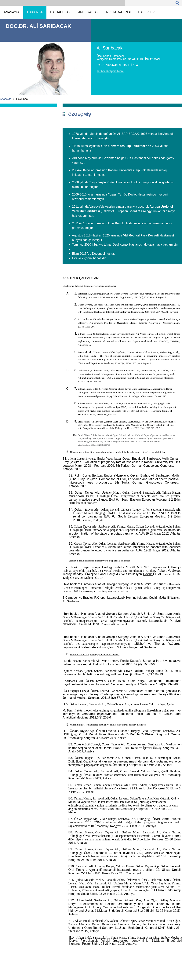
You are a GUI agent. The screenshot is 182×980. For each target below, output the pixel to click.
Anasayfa (6, 99)
